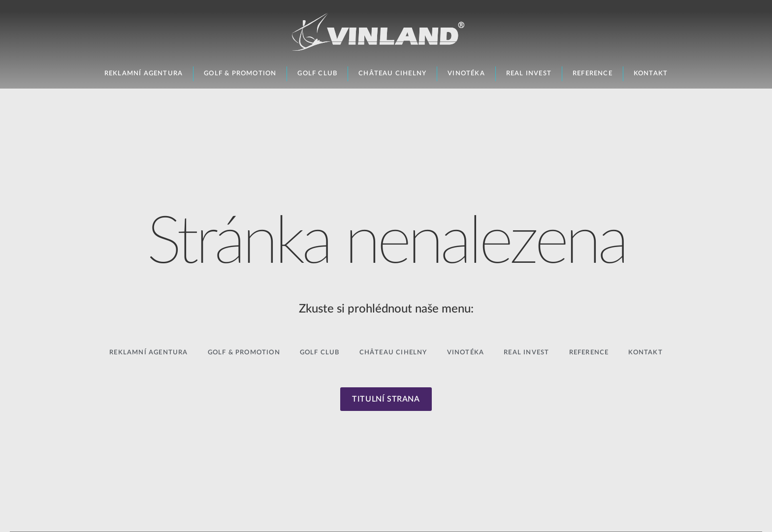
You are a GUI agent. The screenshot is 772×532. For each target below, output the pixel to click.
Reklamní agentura (144, 73)
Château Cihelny (392, 73)
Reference (593, 73)
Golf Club (317, 73)
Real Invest (529, 73)
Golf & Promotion (240, 73)
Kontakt (651, 73)
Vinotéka (466, 73)
